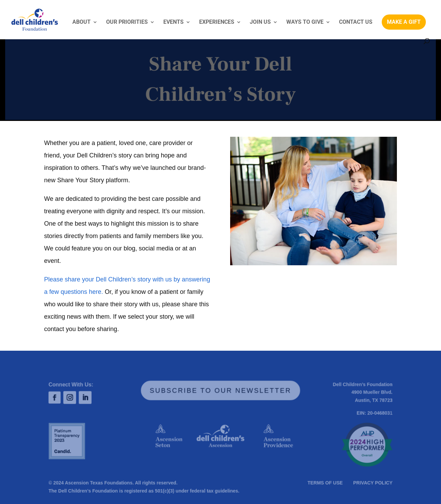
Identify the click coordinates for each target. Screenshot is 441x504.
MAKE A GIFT (404, 22)
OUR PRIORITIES (127, 22)
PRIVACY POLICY (370, 483)
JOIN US (260, 22)
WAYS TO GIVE (305, 22)
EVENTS (173, 22)
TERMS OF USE (324, 483)
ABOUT (81, 22)
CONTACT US (356, 22)
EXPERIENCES (217, 22)
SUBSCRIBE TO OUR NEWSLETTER (221, 390)
